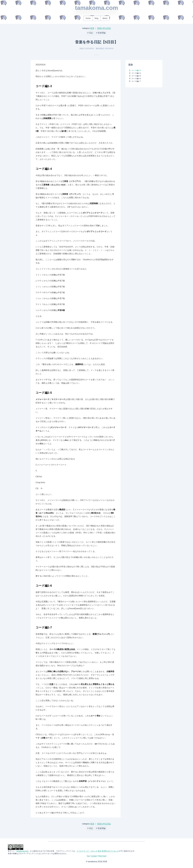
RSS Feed (102, 856)
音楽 (92, 28)
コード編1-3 (136, 70)
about (105, 18)
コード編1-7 (136, 81)
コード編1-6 (136, 78)
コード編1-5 (136, 76)
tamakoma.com (96, 8)
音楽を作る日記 (104, 28)
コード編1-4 (136, 73)
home (88, 18)
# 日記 (90, 33)
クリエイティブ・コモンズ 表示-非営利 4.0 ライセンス (98, 851)
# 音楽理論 (101, 33)
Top (88, 856)
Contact (94, 856)
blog (96, 18)
